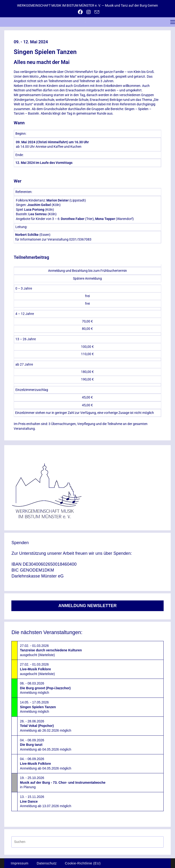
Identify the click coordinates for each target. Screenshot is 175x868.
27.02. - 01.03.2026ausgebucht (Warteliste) (51, 650)
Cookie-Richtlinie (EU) (83, 863)
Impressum (20, 863)
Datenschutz (47, 863)
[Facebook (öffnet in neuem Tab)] (80, 12)
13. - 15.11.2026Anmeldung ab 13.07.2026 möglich (45, 801)
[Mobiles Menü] (173, 22)
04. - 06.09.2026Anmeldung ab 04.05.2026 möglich (45, 745)
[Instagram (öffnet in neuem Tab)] (89, 12)
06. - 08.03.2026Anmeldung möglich (45, 688)
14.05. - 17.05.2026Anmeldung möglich (38, 707)
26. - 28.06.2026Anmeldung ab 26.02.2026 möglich (45, 726)
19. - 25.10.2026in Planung (63, 782)
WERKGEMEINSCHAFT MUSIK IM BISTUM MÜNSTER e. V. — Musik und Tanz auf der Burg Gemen (87, 5)
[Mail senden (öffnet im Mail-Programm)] (96, 12)
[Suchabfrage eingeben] (87, 842)
